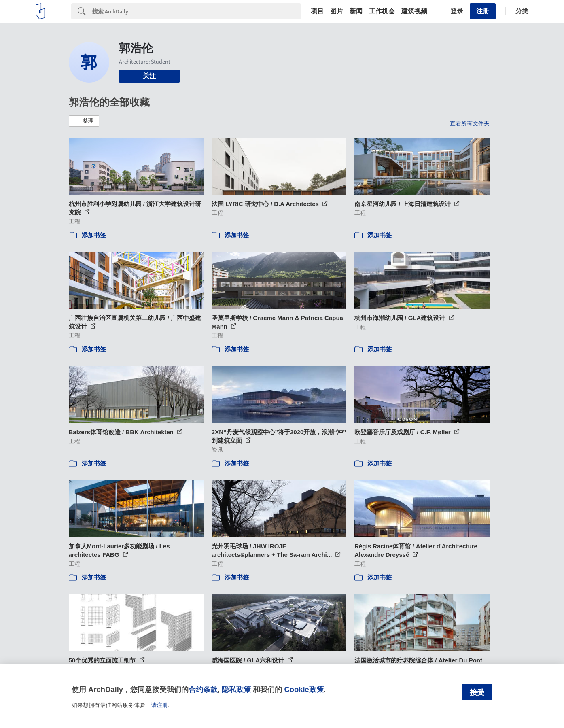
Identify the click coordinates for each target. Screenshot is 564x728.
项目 (317, 11)
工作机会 (382, 11)
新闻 (356, 11)
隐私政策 (236, 689)
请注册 (159, 705)
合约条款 (203, 689)
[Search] (197, 11)
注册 (483, 11)
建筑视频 (414, 11)
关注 (149, 76)
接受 (477, 692)
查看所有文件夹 (470, 123)
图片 (337, 11)
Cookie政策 (304, 689)
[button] (84, 121)
